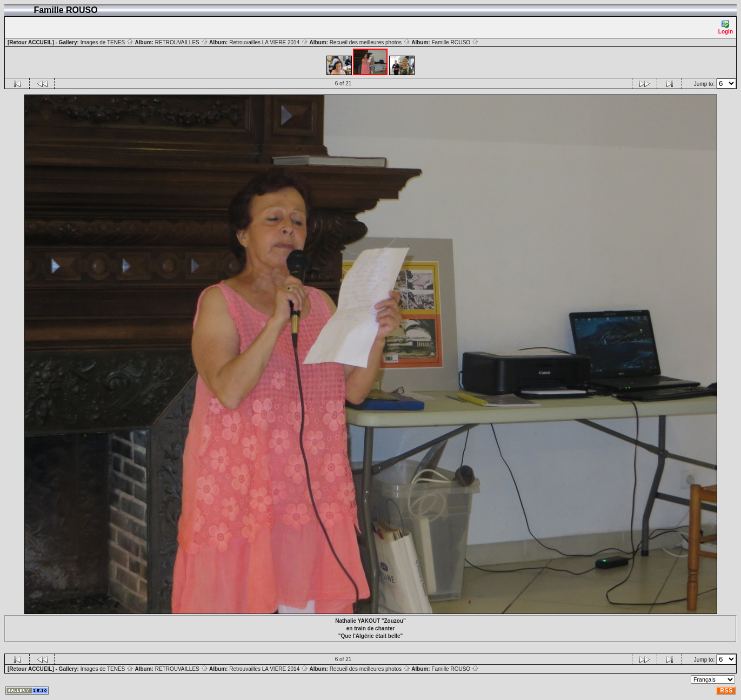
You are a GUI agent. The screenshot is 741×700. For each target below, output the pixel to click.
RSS (726, 691)
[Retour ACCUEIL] (31, 42)
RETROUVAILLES (182, 42)
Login (726, 27)
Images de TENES (107, 42)
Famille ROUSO (455, 42)
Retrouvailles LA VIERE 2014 (269, 42)
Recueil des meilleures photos (370, 42)
